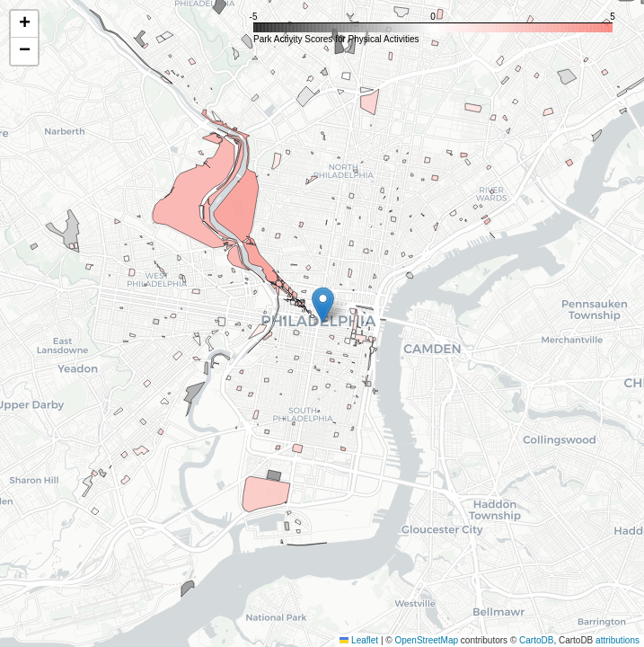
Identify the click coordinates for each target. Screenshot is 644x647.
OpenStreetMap (426, 640)
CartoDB (536, 640)
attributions (618, 640)
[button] (323, 305)
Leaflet (359, 640)
